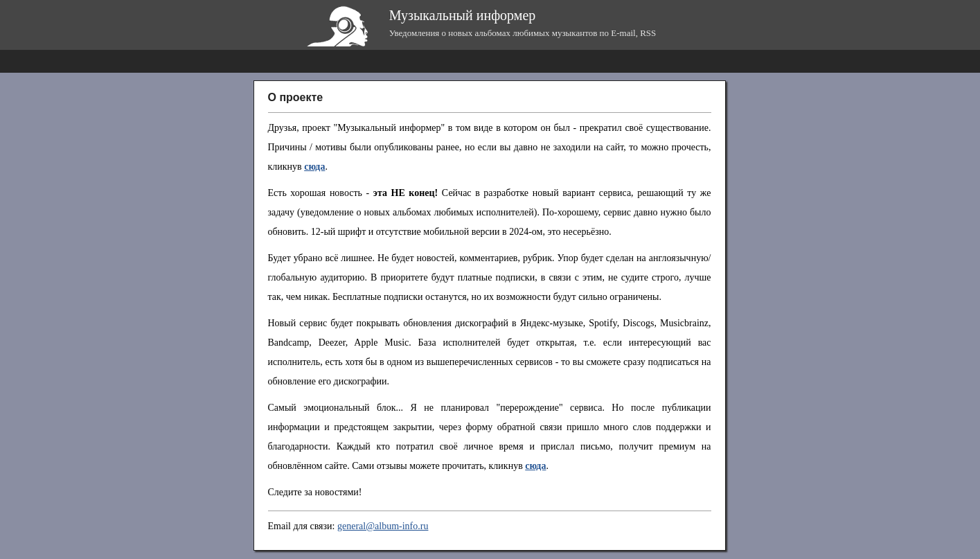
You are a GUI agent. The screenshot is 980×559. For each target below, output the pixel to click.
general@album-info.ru (383, 526)
